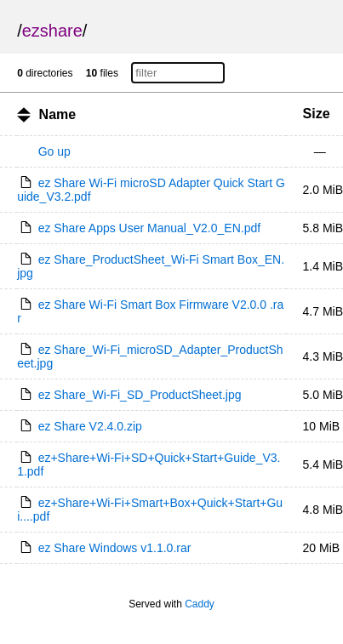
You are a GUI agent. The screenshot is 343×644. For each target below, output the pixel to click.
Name (58, 114)
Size (317, 114)
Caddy (200, 604)
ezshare (52, 31)
